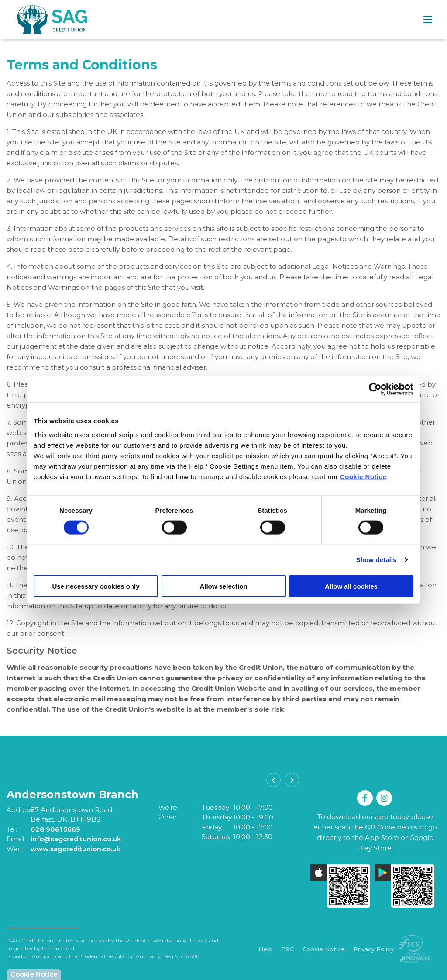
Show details (377, 560)
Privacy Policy (374, 949)
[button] (273, 780)
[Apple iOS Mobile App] (340, 886)
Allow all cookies (351, 586)
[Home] (35, 19)
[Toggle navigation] (427, 20)
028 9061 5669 (55, 829)
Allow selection (223, 586)
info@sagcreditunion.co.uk (76, 839)
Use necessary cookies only (96, 586)
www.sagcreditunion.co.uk (76, 849)
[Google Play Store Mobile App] (404, 886)
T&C (287, 949)
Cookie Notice (363, 476)
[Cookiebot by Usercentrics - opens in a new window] (375, 389)
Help (265, 949)
